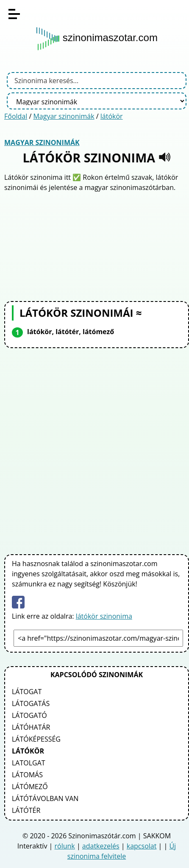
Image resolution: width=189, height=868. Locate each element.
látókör (112, 116)
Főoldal (16, 116)
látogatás (31, 703)
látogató (29, 715)
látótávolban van (45, 798)
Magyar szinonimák (64, 116)
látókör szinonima (104, 616)
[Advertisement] (97, 246)
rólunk (65, 846)
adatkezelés (101, 846)
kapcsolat (142, 846)
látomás (27, 775)
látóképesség (36, 739)
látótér (26, 810)
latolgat (29, 763)
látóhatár (31, 727)
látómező (30, 787)
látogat (27, 692)
